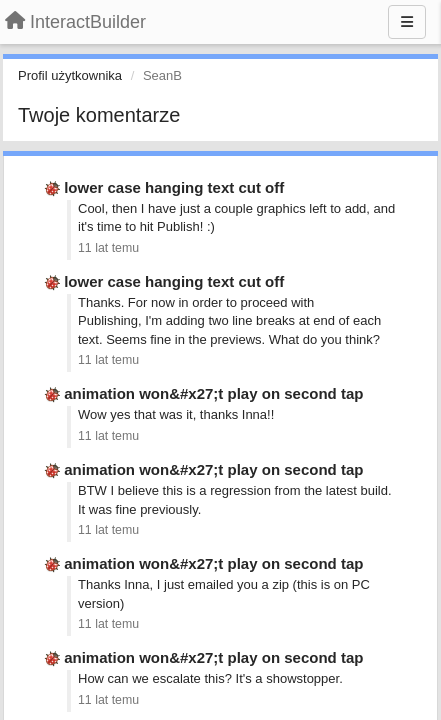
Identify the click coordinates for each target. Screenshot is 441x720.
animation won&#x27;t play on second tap (213, 393)
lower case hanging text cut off (174, 187)
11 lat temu (108, 248)
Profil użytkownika (70, 75)
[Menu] (407, 22)
